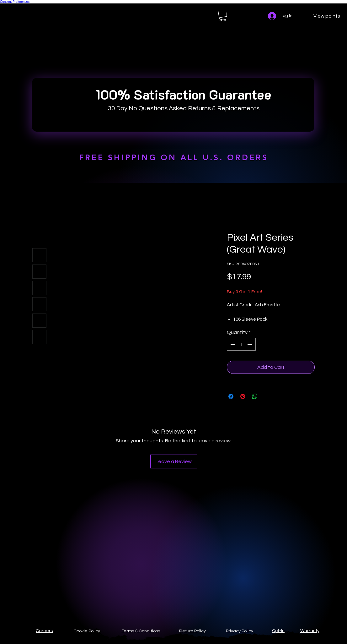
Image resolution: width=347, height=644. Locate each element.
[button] (223, 16)
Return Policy (192, 631)
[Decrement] (232, 344)
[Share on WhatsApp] (255, 396)
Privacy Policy (240, 631)
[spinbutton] (241, 344)
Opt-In (278, 631)
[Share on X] (267, 396)
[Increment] (250, 344)
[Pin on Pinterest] (243, 396)
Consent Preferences (15, 2)
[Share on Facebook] (231, 396)
